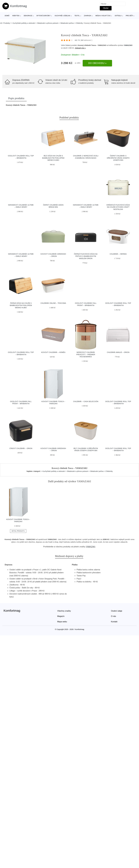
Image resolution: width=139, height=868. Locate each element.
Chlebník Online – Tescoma (53, 303)
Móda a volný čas (103, 16)
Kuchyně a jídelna (63, 16)
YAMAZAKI (128, 45)
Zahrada (88, 16)
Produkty (7, 23)
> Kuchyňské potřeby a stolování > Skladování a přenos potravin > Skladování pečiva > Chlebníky (47, 23)
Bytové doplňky (43, 16)
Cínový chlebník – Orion (21, 448)
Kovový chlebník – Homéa (53, 352)
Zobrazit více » (80, 48)
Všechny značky (64, 611)
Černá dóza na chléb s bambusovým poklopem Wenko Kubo (21, 305)
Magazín (61, 616)
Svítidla (118, 16)
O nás (113, 616)
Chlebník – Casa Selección (86, 401)
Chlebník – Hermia (118, 254)
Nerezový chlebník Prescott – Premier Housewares (86, 354)
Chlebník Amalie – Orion (118, 352)
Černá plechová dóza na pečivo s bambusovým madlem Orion (86, 256)
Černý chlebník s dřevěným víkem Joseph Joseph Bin (118, 158)
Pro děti (129, 16)
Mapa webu (62, 622)
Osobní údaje (117, 611)
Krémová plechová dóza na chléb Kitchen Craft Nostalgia (118, 207)
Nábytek (16, 16)
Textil (77, 16)
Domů (7, 16)
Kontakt (114, 622)
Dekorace (28, 16)
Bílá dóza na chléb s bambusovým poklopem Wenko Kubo (53, 158)
